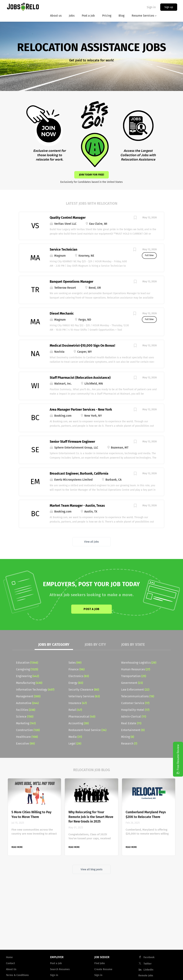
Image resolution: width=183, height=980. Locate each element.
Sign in (151, 7)
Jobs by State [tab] (133, 644)
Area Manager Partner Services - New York (81, 410)
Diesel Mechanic (62, 313)
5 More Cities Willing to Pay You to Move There (31, 815)
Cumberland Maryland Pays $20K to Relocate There (146, 815)
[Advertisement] (91, 918)
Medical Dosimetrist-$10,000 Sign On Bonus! (82, 346)
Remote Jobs (146, 976)
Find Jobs (100, 963)
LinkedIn (148, 970)
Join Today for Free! (91, 175)
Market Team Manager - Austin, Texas (77, 506)
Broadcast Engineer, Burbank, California (79, 474)
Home (9, 957)
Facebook (149, 957)
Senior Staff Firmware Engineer (72, 442)
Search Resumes (60, 969)
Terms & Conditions (17, 975)
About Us (11, 969)
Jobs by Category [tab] (54, 644)
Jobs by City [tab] (95, 644)
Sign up (169, 7)
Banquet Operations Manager (71, 282)
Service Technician (63, 250)
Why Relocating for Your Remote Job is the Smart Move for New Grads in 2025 (91, 817)
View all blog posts (92, 869)
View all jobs (91, 542)
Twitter (148, 964)
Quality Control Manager (68, 218)
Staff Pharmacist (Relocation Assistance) (80, 378)
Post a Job (91, 609)
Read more (17, 847)
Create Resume (103, 969)
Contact (10, 963)
